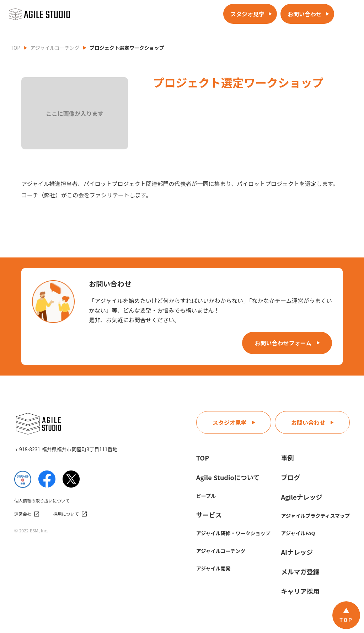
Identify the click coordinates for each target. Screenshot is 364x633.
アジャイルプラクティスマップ (315, 516)
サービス (209, 515)
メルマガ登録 (300, 571)
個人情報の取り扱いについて (42, 501)
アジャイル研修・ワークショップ (233, 533)
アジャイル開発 (213, 568)
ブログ (291, 477)
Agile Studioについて (228, 477)
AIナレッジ (297, 552)
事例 (288, 458)
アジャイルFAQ (298, 533)
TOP (15, 48)
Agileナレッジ (302, 497)
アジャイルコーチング (55, 48)
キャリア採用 (300, 591)
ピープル (206, 496)
